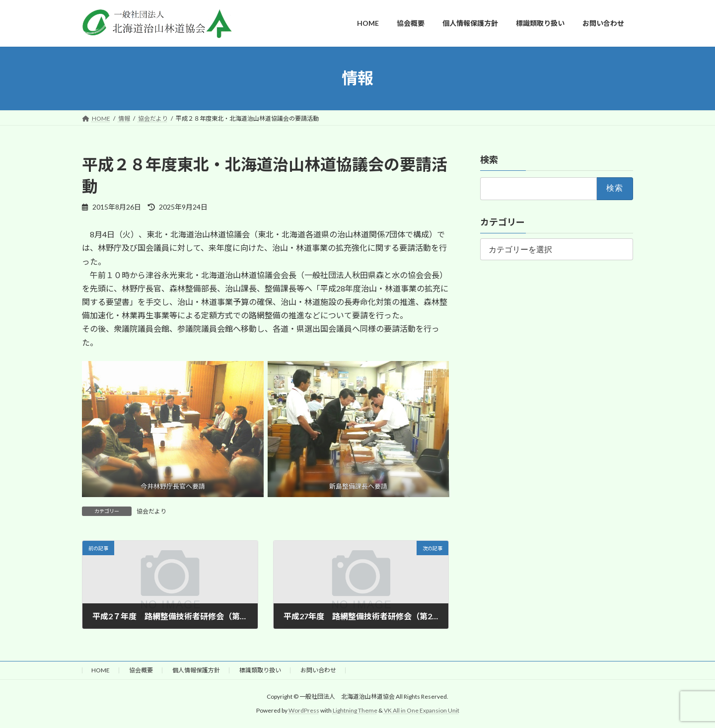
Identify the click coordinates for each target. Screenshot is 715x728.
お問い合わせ (318, 670)
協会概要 (141, 670)
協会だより (151, 511)
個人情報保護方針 (196, 670)
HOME (101, 670)
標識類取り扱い (260, 670)
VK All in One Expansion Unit (422, 711)
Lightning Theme (355, 711)
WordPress (304, 711)
